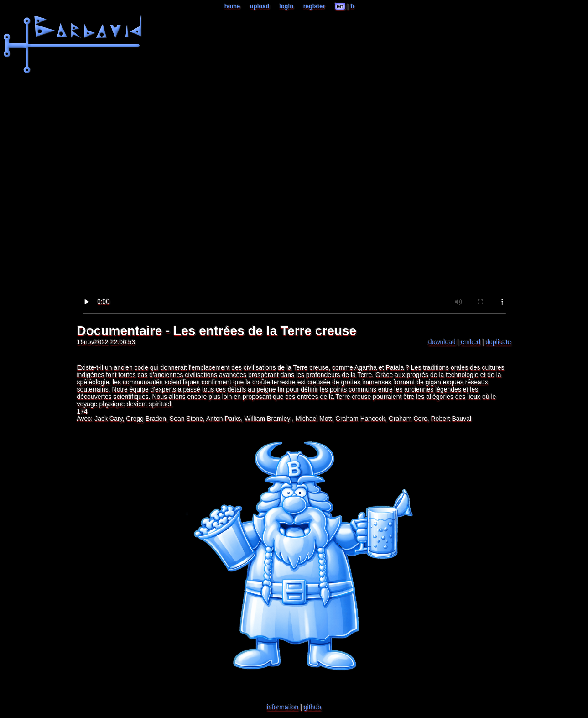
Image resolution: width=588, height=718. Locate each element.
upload (260, 6)
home (232, 6)
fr (352, 6)
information (283, 707)
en (340, 6)
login (286, 6)
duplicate (498, 342)
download (442, 342)
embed (471, 342)
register (314, 6)
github (312, 707)
